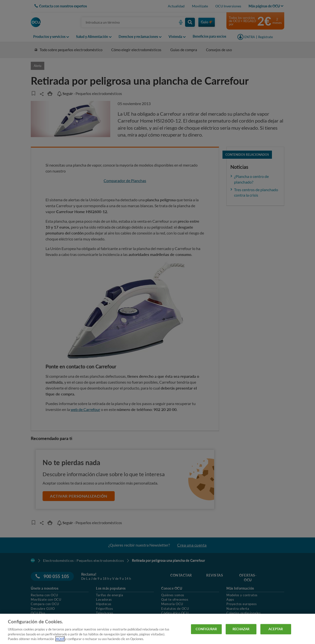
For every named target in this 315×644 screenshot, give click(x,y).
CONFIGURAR (206, 629)
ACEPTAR (276, 629)
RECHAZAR (241, 629)
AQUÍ (60, 639)
